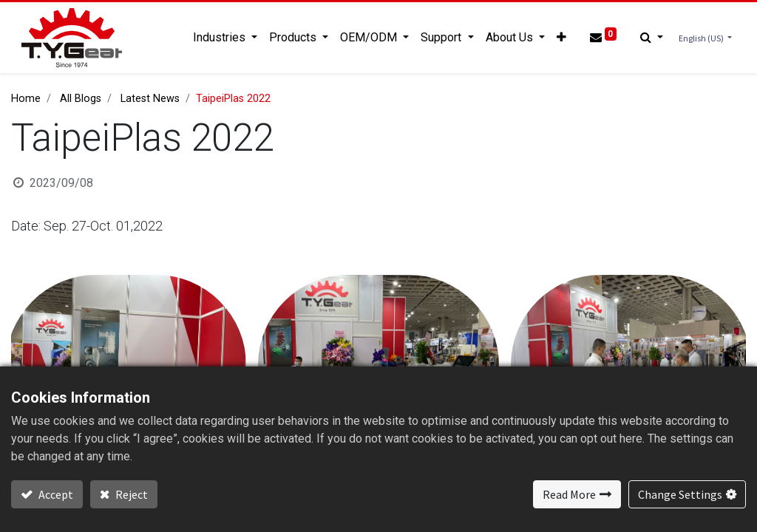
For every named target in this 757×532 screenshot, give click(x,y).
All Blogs (81, 99)
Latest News (150, 99)
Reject (130, 494)
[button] (559, 38)
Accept (55, 494)
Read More (569, 494)
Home (26, 99)
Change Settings (680, 494)
